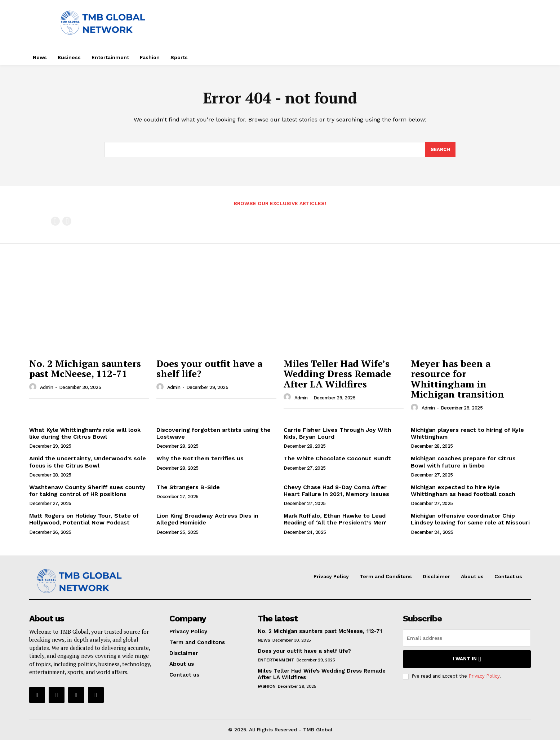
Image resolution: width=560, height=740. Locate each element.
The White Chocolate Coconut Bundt (337, 458)
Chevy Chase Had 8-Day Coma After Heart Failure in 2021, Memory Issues (336, 491)
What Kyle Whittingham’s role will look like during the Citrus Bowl (85, 433)
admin (47, 387)
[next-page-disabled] (67, 221)
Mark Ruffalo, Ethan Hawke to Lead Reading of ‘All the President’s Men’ (335, 519)
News (264, 640)
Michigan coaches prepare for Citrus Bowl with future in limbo (463, 462)
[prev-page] (55, 221)
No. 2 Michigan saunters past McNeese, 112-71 (85, 369)
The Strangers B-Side (188, 487)
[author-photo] (34, 387)
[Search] (440, 150)
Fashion (267, 686)
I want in (467, 659)
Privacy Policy (484, 676)
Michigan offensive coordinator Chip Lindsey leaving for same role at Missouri (470, 519)
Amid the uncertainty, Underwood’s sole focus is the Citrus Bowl (88, 462)
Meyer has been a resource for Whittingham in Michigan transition (457, 379)
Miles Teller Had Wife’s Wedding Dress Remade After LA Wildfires (337, 374)
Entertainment (276, 660)
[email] (467, 638)
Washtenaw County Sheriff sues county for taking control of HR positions (87, 491)
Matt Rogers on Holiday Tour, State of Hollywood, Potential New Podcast (84, 519)
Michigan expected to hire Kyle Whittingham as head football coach (463, 491)
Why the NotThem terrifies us (200, 458)
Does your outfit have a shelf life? (209, 369)
